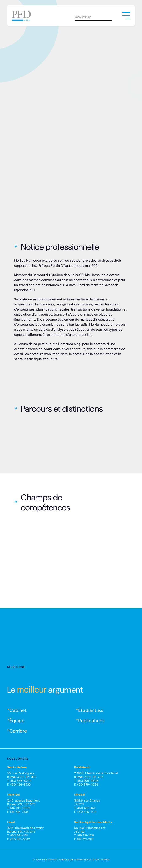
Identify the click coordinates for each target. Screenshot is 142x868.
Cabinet (18, 710)
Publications (91, 721)
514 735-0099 (20, 808)
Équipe (17, 721)
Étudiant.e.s (91, 710)
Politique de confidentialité (75, 860)
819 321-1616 (86, 835)
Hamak (105, 860)
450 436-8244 (21, 781)
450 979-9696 (88, 781)
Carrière (18, 731)
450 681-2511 (19, 835)
